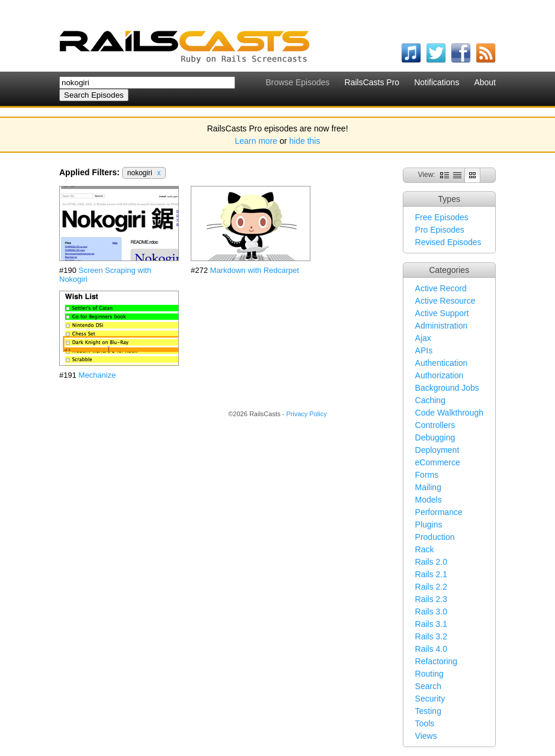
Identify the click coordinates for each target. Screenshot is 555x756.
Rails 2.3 (431, 599)
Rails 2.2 (431, 587)
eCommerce (438, 462)
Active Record (441, 288)
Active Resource (445, 301)
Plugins (429, 525)
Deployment (437, 450)
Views (426, 736)
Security (430, 699)
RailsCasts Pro (372, 82)
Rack (425, 549)
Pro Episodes (440, 230)
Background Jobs (447, 388)
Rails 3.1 (431, 624)
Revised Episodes (448, 242)
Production (435, 537)
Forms (427, 475)
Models (429, 500)
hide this (304, 141)
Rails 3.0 (431, 612)
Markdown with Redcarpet (255, 270)
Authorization (439, 375)
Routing (429, 674)
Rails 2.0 (431, 562)
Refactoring (437, 661)
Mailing (428, 487)
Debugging (435, 437)
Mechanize (97, 375)
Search (428, 686)
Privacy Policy (306, 414)
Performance (439, 512)
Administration (442, 326)
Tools (425, 723)
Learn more (256, 141)
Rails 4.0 (431, 649)
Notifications (437, 82)
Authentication (442, 363)
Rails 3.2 (431, 636)
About (485, 82)
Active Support (442, 313)
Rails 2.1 (431, 574)
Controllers (435, 425)
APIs (424, 350)
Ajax (423, 338)
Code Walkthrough (449, 413)
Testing (428, 711)
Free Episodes (442, 217)
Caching (430, 400)
